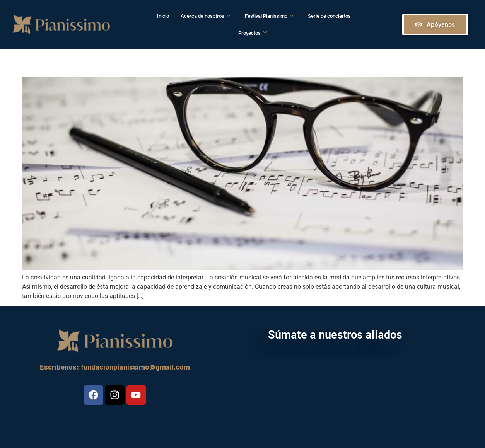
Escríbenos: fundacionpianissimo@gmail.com (115, 367)
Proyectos (253, 33)
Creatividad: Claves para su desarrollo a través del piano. (218, 61)
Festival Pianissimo (269, 16)
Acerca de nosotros (206, 16)
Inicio (163, 16)
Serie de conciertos (329, 16)
